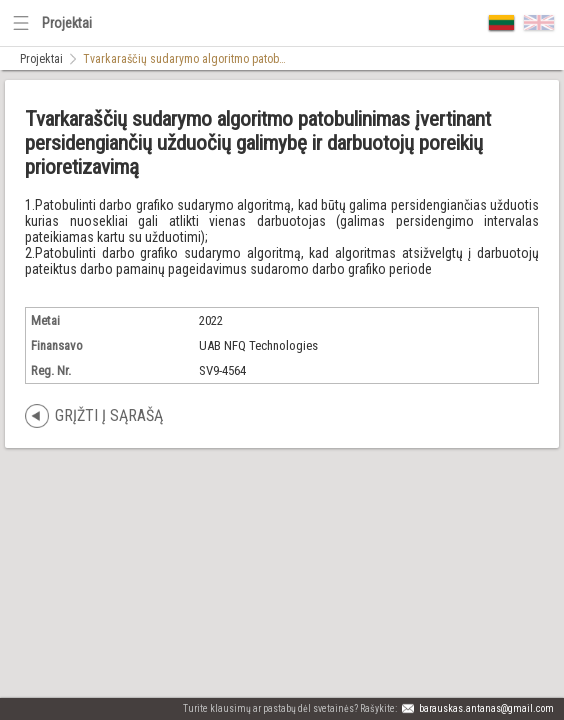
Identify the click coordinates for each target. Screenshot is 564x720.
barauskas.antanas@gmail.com (486, 708)
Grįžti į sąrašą (109, 415)
